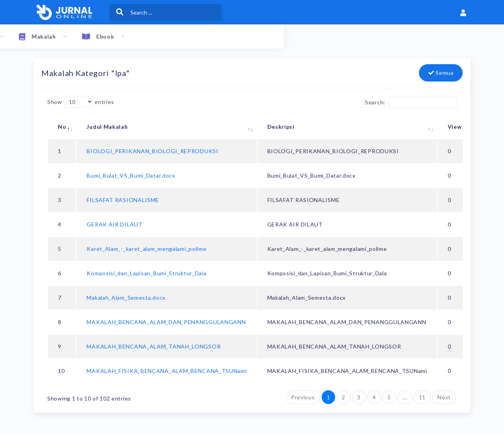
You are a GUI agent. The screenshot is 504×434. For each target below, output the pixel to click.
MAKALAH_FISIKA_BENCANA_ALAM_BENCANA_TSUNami (167, 371)
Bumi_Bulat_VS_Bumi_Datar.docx (131, 175)
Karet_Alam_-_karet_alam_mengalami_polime (146, 249)
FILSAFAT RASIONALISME (123, 200)
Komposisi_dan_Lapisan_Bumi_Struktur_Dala (146, 273)
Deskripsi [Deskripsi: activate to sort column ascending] (281, 127)
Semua (441, 73)
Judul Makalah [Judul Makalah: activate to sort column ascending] (107, 127)
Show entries (81, 102)
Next (444, 397)
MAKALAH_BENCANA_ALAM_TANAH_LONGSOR (154, 346)
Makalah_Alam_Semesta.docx (126, 298)
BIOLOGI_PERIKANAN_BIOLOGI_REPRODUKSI (152, 151)
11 (422, 397)
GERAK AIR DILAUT (114, 224)
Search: (411, 102)
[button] (463, 12)
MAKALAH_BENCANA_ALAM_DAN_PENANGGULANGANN (166, 322)
